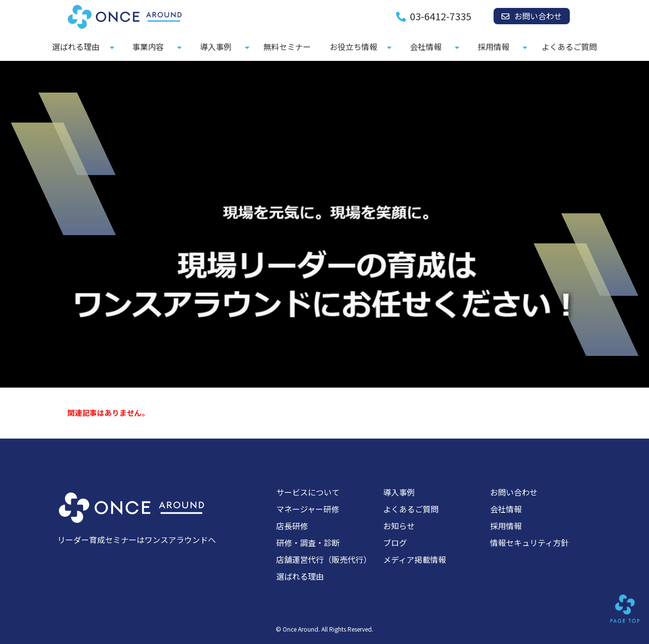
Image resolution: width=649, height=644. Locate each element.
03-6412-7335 (441, 16)
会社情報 (426, 47)
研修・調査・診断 (308, 543)
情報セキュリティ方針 (529, 543)
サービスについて (308, 492)
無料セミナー (287, 47)
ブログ (395, 543)
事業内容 (148, 47)
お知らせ (399, 526)
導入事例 (216, 47)
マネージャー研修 (308, 509)
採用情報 (494, 47)
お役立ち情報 (353, 47)
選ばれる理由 (76, 47)
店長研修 (292, 526)
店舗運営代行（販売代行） (324, 559)
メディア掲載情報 (415, 559)
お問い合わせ (538, 16)
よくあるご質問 (569, 47)
